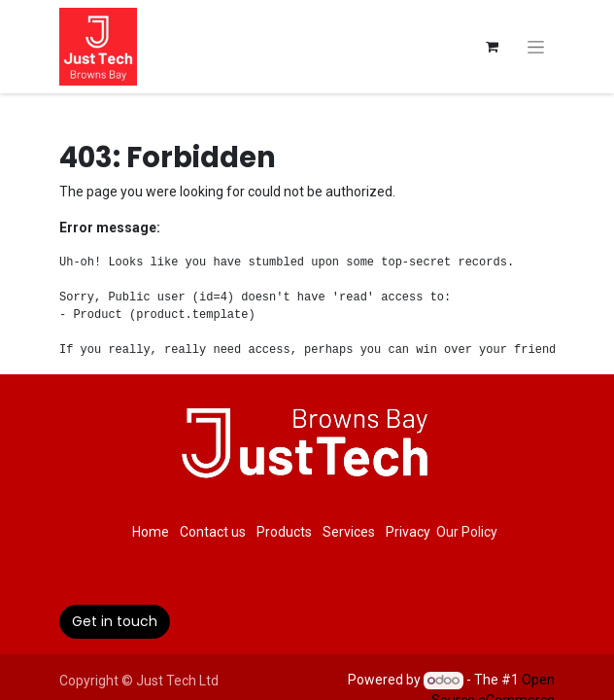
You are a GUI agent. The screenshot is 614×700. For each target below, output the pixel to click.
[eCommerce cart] (492, 47)
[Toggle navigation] (536, 47)
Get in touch (115, 621)
